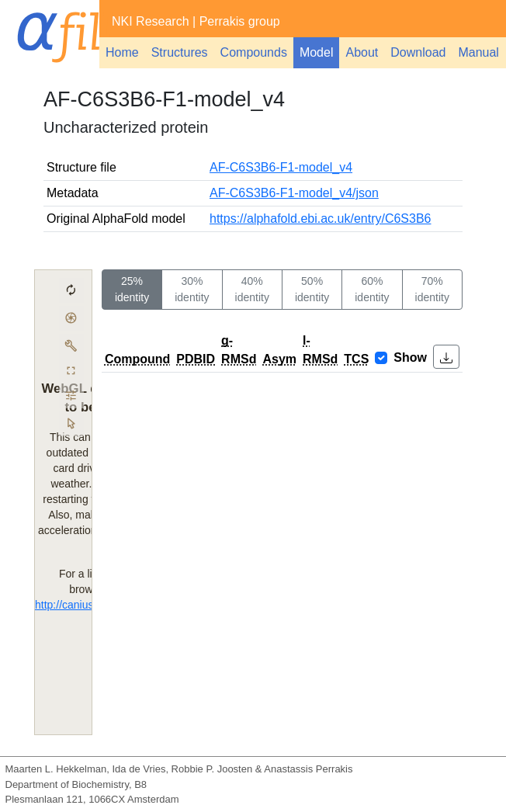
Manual (478, 52)
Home (122, 52)
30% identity (192, 289)
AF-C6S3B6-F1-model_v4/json (294, 193)
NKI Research (151, 21)
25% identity (132, 289)
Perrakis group (240, 21)
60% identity (372, 289)
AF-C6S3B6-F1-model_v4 (281, 167)
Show (410, 357)
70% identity (432, 289)
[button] (446, 357)
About (362, 52)
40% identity (252, 289)
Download (418, 52)
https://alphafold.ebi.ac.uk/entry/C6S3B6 (321, 219)
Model (317, 52)
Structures (180, 52)
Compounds (254, 52)
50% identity (312, 289)
